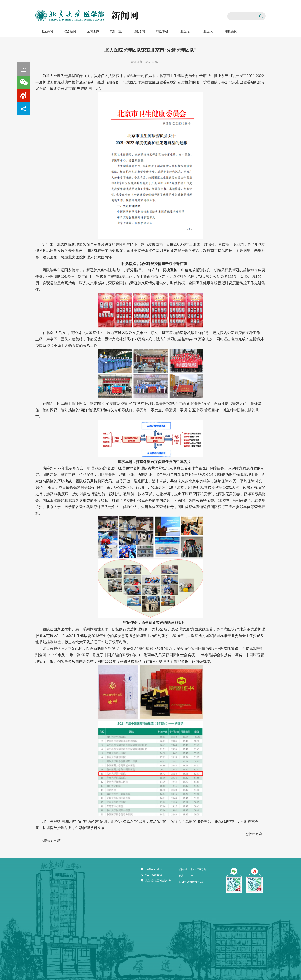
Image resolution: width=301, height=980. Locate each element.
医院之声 (93, 31)
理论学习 (139, 31)
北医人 (208, 31)
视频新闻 (231, 31)
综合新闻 (70, 31)
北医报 (185, 31)
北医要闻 (47, 31)
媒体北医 (116, 31)
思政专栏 (162, 31)
